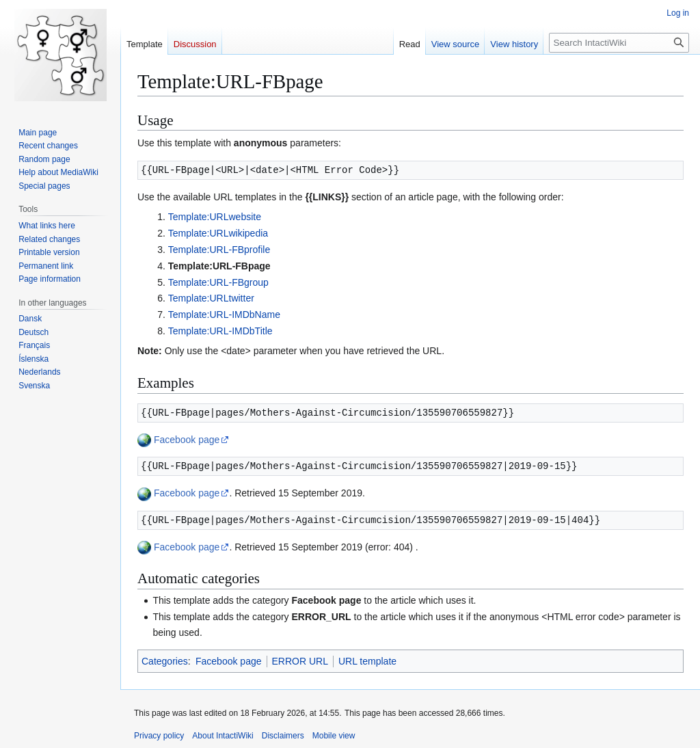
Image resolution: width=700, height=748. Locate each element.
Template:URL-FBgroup (218, 282)
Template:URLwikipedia (218, 233)
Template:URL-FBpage (219, 266)
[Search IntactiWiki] (619, 43)
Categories (165, 661)
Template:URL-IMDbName (224, 315)
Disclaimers (283, 736)
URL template (367, 661)
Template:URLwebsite (215, 217)
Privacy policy (159, 736)
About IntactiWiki (223, 736)
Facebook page (187, 440)
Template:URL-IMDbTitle (220, 331)
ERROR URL (300, 661)
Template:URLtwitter (211, 298)
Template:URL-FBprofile (219, 250)
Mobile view (334, 736)
